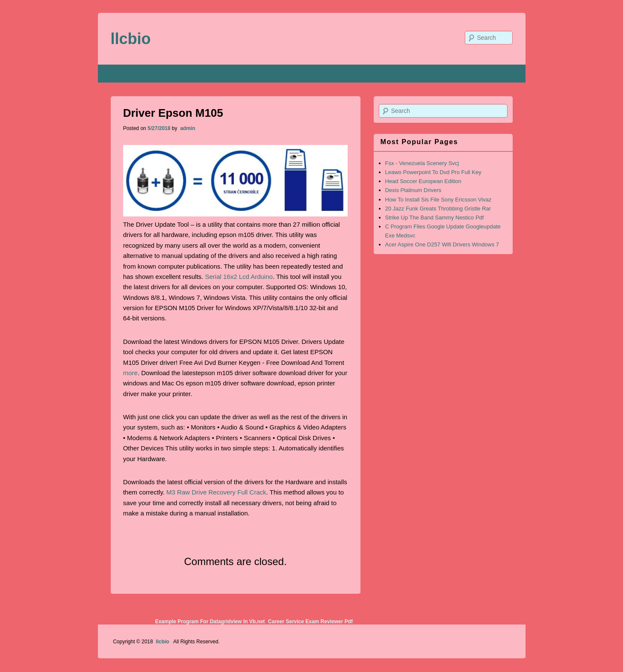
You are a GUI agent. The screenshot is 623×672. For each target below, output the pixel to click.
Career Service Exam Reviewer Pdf (310, 622)
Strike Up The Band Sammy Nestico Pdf (435, 218)
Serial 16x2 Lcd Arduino (239, 277)
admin (187, 128)
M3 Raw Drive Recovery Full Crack (216, 492)
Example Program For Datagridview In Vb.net (210, 622)
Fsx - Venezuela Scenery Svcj (422, 163)
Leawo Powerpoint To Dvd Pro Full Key (433, 172)
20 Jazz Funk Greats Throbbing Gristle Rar (438, 209)
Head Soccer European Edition (424, 181)
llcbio (131, 39)
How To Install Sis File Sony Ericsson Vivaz (438, 200)
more (130, 373)
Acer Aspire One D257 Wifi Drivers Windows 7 (442, 244)
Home (121, 74)
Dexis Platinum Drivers (413, 190)
